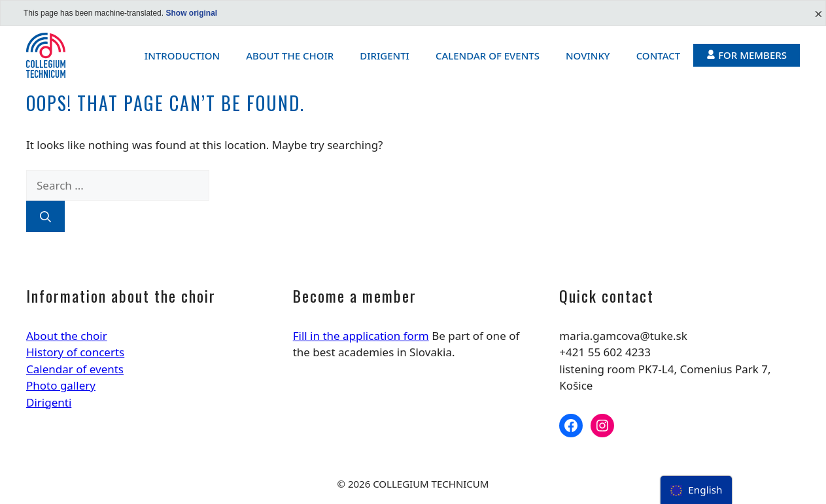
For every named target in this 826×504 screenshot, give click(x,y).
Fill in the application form (361, 336)
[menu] (696, 490)
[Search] (45, 216)
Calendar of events (488, 56)
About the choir (290, 56)
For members (747, 55)
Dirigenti (385, 56)
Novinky (588, 56)
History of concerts (75, 352)
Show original (191, 13)
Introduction (182, 56)
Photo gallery (61, 385)
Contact (659, 56)
